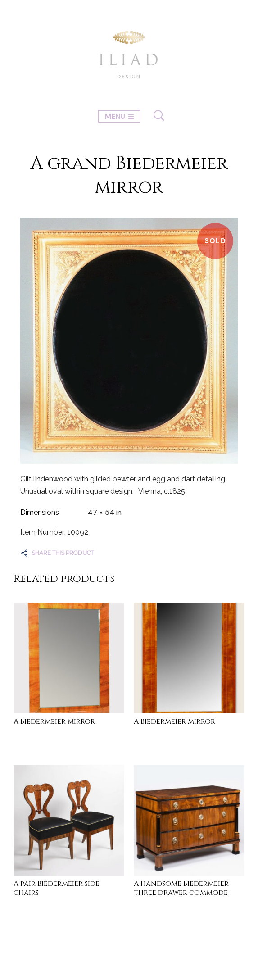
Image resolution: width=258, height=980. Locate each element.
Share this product (63, 553)
